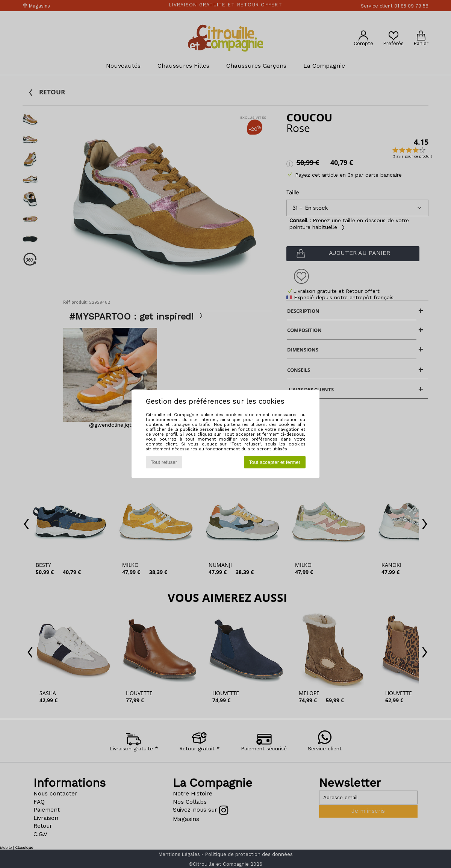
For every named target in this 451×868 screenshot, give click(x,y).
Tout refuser (164, 462)
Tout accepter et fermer (275, 462)
